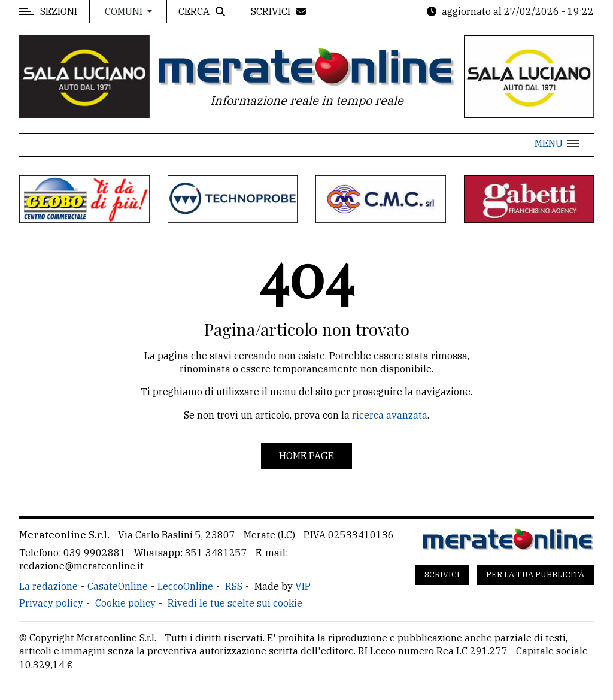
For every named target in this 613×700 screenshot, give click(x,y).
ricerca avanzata (390, 415)
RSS (234, 586)
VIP (303, 586)
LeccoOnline (185, 586)
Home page (306, 456)
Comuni (125, 11)
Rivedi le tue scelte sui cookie (235, 603)
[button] (557, 143)
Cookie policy (125, 603)
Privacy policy (51, 603)
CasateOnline (118, 586)
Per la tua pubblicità (535, 575)
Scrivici (442, 575)
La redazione (48, 586)
